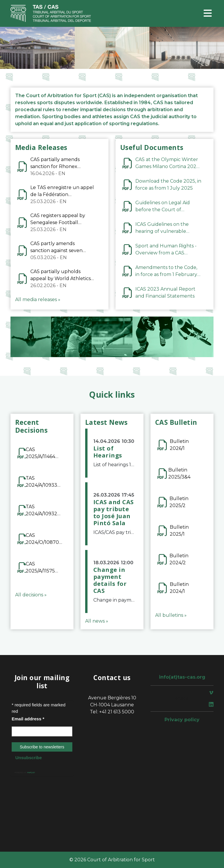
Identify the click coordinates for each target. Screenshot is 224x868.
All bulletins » (171, 615)
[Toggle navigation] (208, 14)
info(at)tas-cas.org (182, 677)
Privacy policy (182, 720)
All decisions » (31, 595)
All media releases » (38, 299)
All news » (97, 621)
